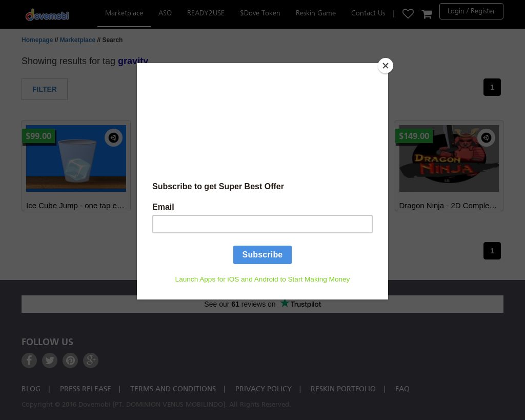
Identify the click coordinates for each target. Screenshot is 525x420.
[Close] (386, 66)
